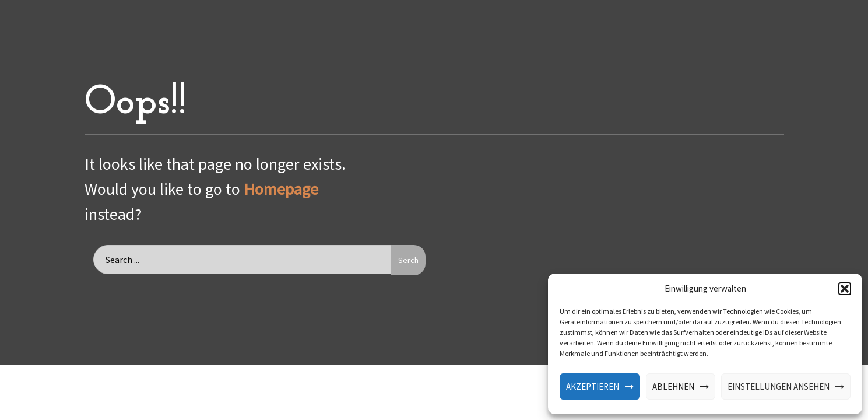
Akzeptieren (593, 386)
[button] (845, 289)
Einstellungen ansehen (779, 386)
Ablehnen (673, 386)
